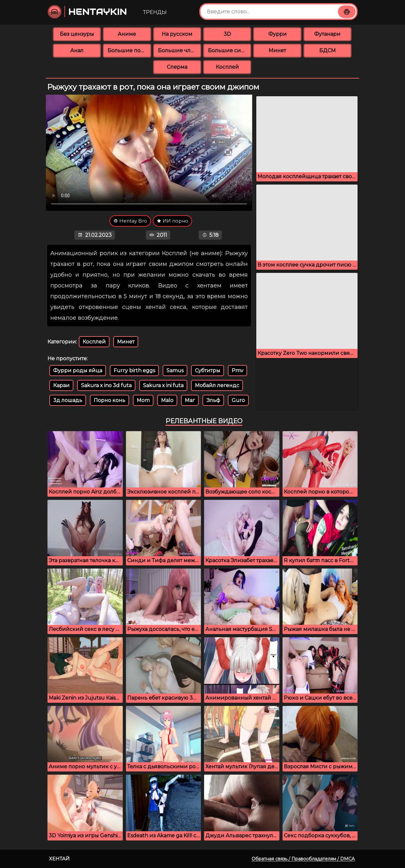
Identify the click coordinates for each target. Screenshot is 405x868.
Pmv (237, 371)
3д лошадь (68, 400)
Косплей (227, 67)
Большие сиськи (230, 50)
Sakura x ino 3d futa (106, 385)
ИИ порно (172, 221)
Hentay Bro (130, 221)
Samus (175, 371)
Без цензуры (77, 34)
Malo (167, 400)
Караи (61, 385)
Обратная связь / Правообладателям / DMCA (303, 859)
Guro (238, 400)
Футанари (327, 34)
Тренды (155, 12)
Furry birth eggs (134, 371)
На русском (177, 34)
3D (227, 34)
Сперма (177, 67)
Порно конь (109, 400)
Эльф (213, 400)
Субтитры (208, 371)
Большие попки (129, 50)
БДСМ (327, 50)
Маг (190, 400)
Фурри (277, 34)
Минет (277, 50)
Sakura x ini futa (163, 385)
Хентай (59, 859)
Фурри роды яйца (78, 371)
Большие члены (180, 50)
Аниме (127, 34)
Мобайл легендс (217, 385)
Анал (77, 50)
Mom (143, 400)
